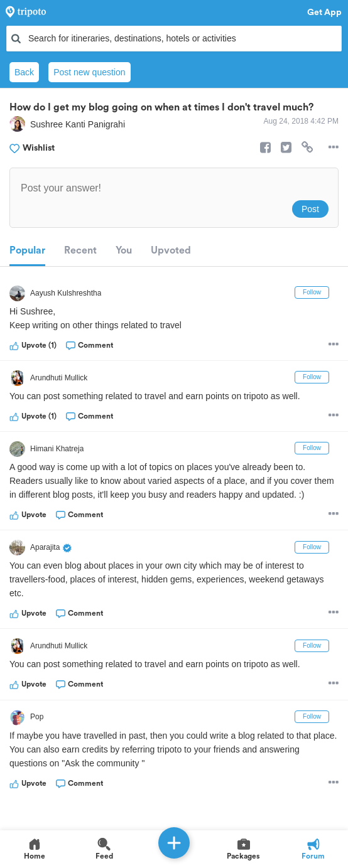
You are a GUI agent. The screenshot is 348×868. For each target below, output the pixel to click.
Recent (80, 250)
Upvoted (171, 250)
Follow (312, 292)
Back (24, 72)
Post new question (89, 72)
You (124, 250)
